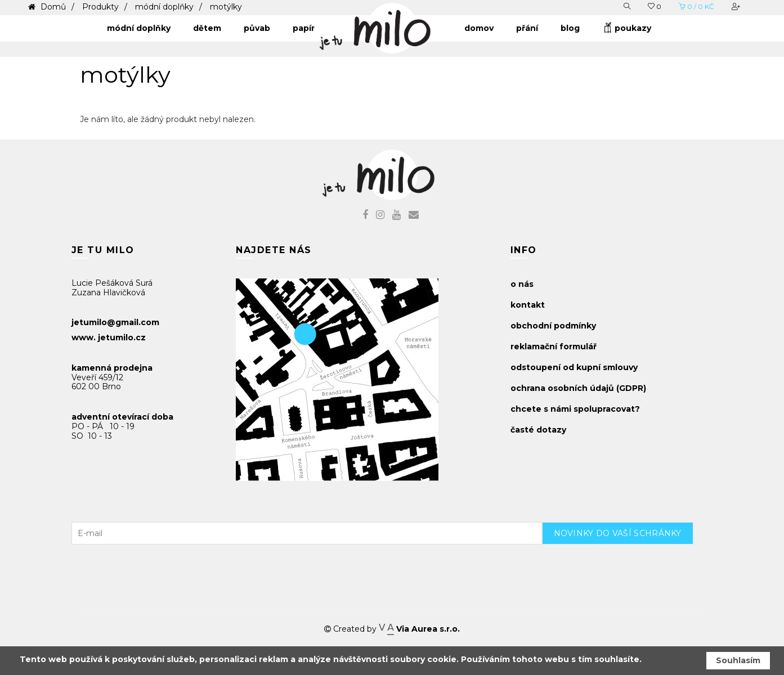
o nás (522, 284)
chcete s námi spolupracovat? (575, 409)
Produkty (100, 7)
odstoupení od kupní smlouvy (574, 367)
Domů (52, 7)
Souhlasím (738, 660)
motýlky (226, 7)
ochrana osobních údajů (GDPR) (578, 388)
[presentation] (628, 566)
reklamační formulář (554, 346)
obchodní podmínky (553, 326)
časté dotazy (538, 430)
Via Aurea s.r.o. (419, 629)
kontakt (528, 305)
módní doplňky (164, 7)
